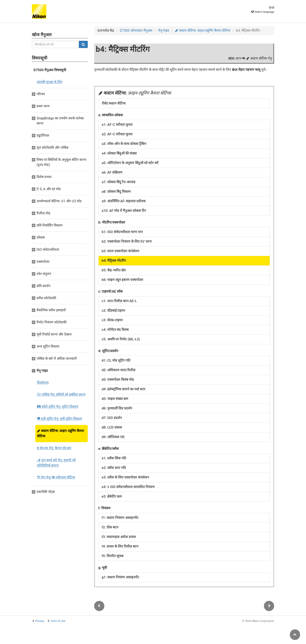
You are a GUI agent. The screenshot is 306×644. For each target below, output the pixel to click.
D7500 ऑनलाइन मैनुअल (136, 30)
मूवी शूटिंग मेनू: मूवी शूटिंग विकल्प (59, 419)
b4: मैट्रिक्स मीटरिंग (114, 261)
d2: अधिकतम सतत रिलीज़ (119, 370)
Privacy (40, 621)
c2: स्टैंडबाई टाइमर (114, 311)
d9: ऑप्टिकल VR (113, 437)
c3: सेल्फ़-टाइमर (112, 320)
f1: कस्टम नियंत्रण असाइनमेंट (120, 518)
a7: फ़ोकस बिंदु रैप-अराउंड (119, 182)
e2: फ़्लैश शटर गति (114, 468)
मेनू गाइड (164, 30)
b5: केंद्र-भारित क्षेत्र (114, 270)
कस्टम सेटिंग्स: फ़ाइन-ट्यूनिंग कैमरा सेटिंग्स (60, 433)
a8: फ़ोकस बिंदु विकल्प (116, 192)
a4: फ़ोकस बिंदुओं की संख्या (119, 153)
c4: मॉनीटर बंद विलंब (115, 330)
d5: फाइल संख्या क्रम (115, 399)
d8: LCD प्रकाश (112, 427)
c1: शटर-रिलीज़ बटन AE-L (119, 301)
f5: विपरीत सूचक (113, 556)
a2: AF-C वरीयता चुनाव (117, 134)
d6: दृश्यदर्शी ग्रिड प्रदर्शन (117, 408)
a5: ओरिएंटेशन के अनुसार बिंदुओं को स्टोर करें (130, 163)
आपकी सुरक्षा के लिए (50, 82)
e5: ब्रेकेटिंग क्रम (112, 496)
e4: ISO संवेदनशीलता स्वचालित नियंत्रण (128, 487)
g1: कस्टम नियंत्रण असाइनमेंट (120, 577)
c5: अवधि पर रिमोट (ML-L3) (121, 339)
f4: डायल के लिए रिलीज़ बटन (120, 546)
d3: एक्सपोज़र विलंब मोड (118, 380)
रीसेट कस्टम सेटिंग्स (114, 103)
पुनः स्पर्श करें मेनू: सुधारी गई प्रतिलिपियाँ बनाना (56, 463)
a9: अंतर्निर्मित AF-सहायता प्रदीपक (124, 201)
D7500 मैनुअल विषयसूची (50, 70)
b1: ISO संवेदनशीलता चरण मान (122, 232)
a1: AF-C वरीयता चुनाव (117, 125)
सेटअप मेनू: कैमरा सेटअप (54, 448)
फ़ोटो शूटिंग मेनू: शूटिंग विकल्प (58, 407)
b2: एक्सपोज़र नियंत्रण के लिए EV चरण (127, 241)
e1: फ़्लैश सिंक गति (114, 458)
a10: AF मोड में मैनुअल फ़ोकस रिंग (124, 211)
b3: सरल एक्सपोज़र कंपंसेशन (121, 251)
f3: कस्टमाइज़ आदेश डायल (119, 537)
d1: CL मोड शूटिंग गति (116, 360)
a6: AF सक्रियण (112, 172)
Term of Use (58, 621)
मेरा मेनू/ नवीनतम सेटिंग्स (56, 477)
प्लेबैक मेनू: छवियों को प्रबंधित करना (61, 394)
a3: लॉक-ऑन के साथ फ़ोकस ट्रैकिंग (124, 144)
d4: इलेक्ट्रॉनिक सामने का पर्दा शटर (124, 389)
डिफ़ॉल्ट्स (43, 383)
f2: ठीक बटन (110, 527)
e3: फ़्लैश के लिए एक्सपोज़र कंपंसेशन (125, 477)
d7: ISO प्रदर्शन (112, 418)
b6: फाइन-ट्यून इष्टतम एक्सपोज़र (123, 280)
